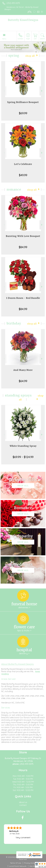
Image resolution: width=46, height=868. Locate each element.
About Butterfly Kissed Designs (17, 664)
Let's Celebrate (23, 164)
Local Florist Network (18, 866)
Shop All (30, 56)
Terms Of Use (16, 863)
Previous (4, 91)
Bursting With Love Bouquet (23, 236)
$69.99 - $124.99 (23, 457)
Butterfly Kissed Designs (23, 20)
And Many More (23, 370)
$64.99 (23, 381)
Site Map (33, 866)
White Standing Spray (23, 446)
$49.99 (23, 175)
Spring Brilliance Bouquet (23, 102)
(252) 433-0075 (13, 3)
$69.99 (23, 113)
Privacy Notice (30, 863)
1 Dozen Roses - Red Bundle (23, 298)
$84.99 (23, 247)
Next (42, 91)
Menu (4, 39)
